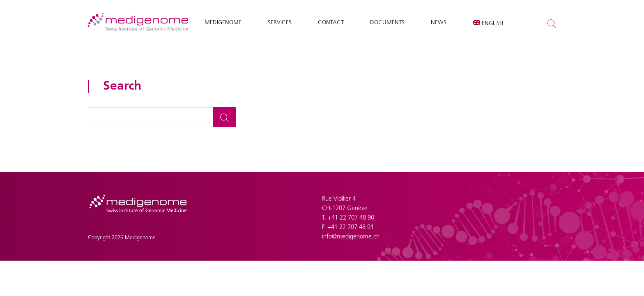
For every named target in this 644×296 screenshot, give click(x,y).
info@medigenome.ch (351, 237)
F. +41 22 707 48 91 (348, 228)
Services (280, 23)
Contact (331, 23)
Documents (387, 23)
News (439, 23)
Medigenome (223, 23)
